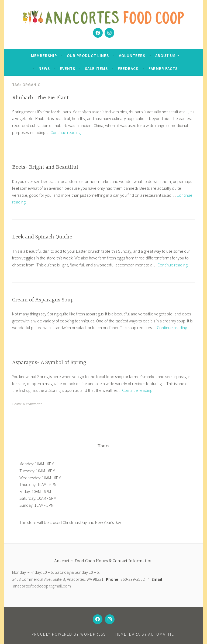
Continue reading (65, 132)
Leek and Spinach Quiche (42, 237)
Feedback (128, 68)
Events (68, 68)
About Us (165, 56)
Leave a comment (27, 404)
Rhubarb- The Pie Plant (40, 98)
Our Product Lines (88, 56)
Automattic (161, 634)
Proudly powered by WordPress (69, 634)
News (44, 68)
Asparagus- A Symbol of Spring (49, 363)
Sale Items (96, 68)
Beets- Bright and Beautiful (45, 167)
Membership (44, 56)
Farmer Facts (163, 68)
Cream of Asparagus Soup (43, 300)
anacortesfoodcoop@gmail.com (42, 586)
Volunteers (132, 56)
